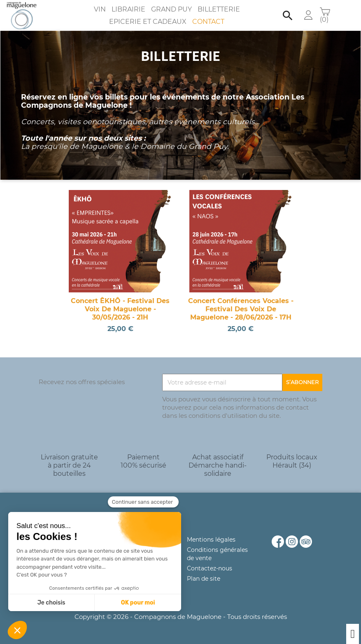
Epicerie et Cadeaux (148, 22)
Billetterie (219, 9)
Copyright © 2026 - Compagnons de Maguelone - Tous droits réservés (181, 617)
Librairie (128, 9)
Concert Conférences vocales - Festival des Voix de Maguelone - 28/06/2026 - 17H (241, 309)
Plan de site (204, 579)
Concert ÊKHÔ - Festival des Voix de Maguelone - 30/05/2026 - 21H (120, 309)
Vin (100, 9)
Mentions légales (211, 540)
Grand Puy (171, 9)
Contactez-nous (210, 568)
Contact (208, 22)
